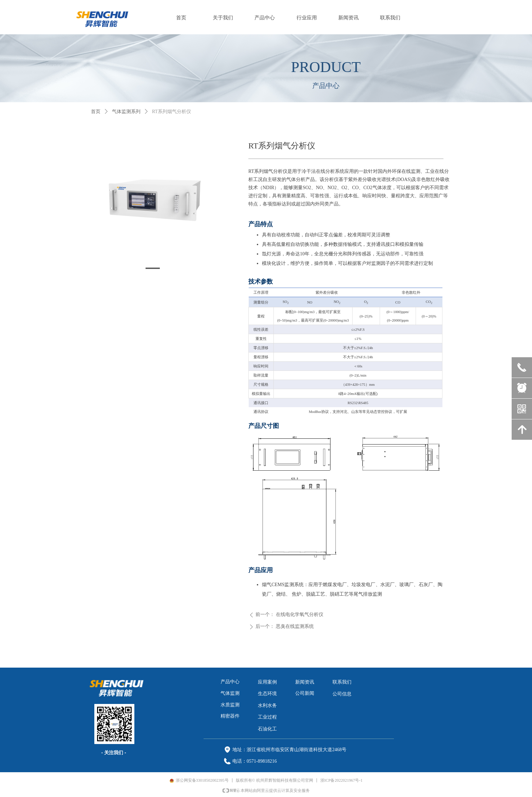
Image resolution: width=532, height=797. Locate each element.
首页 (96, 112)
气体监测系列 (126, 112)
